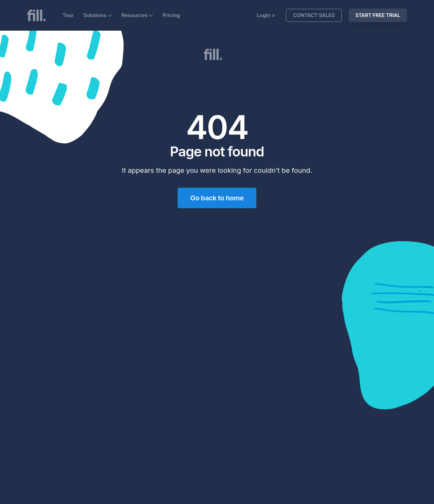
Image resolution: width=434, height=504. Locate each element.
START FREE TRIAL (378, 15)
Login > (266, 15)
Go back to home (217, 198)
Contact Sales (314, 15)
